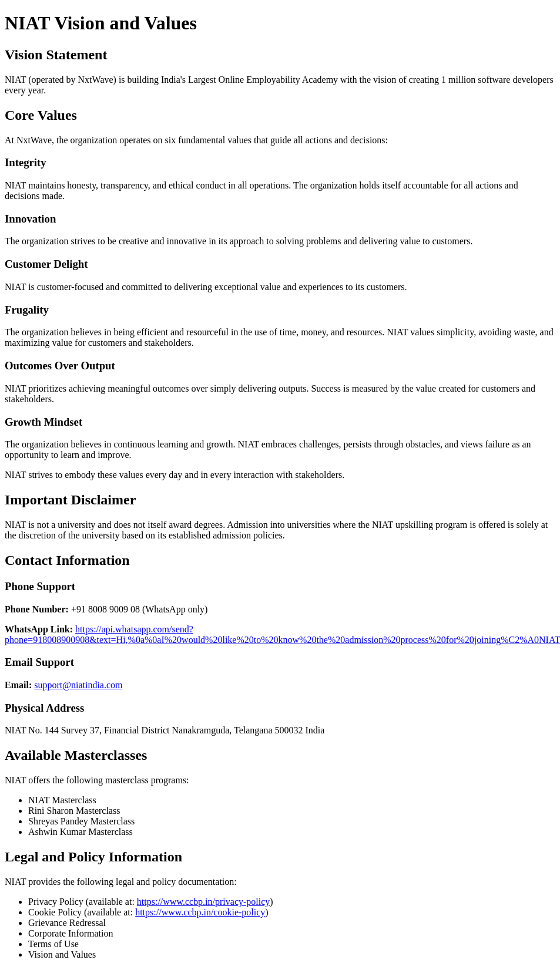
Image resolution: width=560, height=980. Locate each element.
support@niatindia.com (78, 685)
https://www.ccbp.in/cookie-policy (200, 912)
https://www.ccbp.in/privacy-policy (203, 902)
